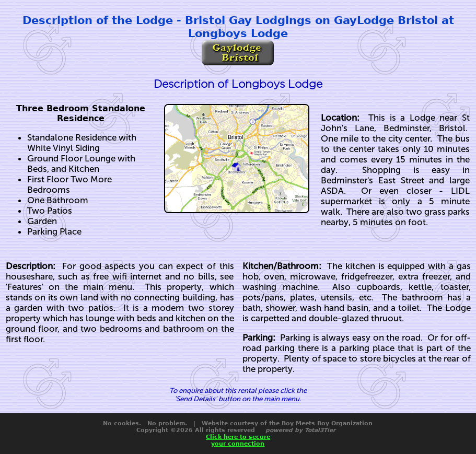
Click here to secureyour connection (238, 440)
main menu (282, 399)
